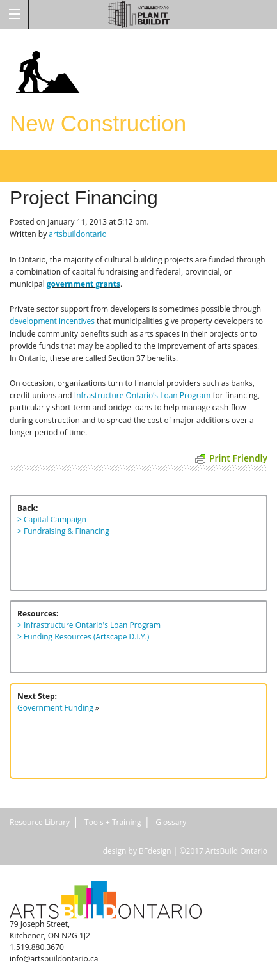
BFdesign (155, 851)
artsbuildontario (77, 234)
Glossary (171, 822)
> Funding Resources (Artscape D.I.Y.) (83, 637)
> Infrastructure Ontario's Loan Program (89, 625)
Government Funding (55, 708)
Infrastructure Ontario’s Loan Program (143, 395)
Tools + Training (113, 822)
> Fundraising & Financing (63, 531)
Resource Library (40, 822)
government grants (83, 284)
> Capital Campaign (52, 519)
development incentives (52, 321)
